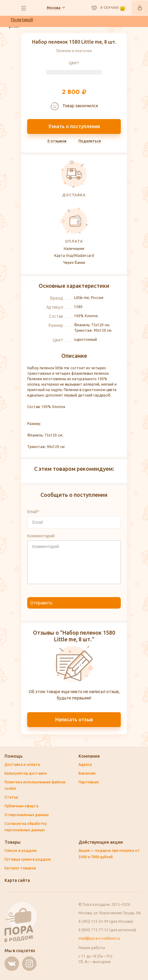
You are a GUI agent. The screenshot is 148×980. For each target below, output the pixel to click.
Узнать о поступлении (74, 126)
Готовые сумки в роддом (28, 859)
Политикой (22, 20)
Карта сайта (17, 880)
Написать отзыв (74, 719)
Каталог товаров (20, 868)
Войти (140, 8)
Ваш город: (54, 8)
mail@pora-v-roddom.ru (99, 938)
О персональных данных (27, 815)
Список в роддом (21, 850)
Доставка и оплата (22, 764)
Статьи (11, 797)
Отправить (41, 603)
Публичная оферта (21, 806)
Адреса (85, 764)
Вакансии (87, 773)
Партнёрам (89, 782)
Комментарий (41, 536)
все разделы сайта (24, 8)
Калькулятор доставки (26, 773)
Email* (33, 512)
